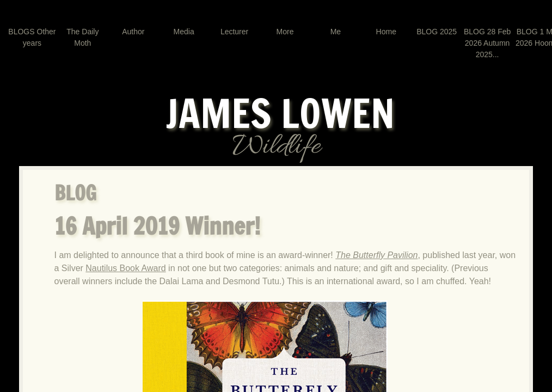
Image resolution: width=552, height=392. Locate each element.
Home (386, 32)
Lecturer (234, 32)
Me (336, 32)
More (285, 32)
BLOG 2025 (437, 32)
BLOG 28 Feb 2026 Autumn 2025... (487, 43)
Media (184, 32)
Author (133, 32)
